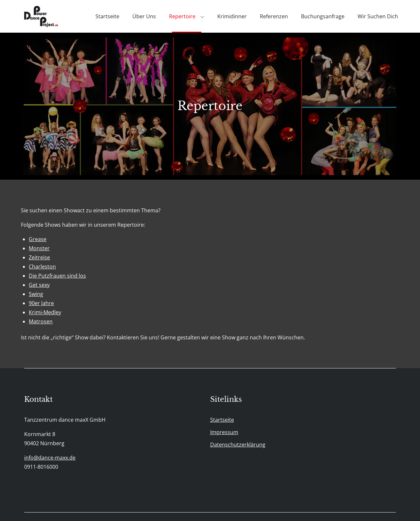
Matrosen (41, 321)
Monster (39, 248)
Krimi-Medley (45, 312)
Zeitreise (39, 257)
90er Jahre (41, 303)
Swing (36, 294)
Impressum (224, 432)
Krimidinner (232, 16)
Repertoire (187, 16)
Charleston (42, 267)
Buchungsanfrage (323, 16)
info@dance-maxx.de (50, 458)
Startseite (107, 16)
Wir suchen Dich (378, 16)
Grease (38, 239)
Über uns (144, 16)
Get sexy (39, 285)
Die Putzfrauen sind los (57, 276)
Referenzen (274, 16)
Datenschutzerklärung (238, 445)
